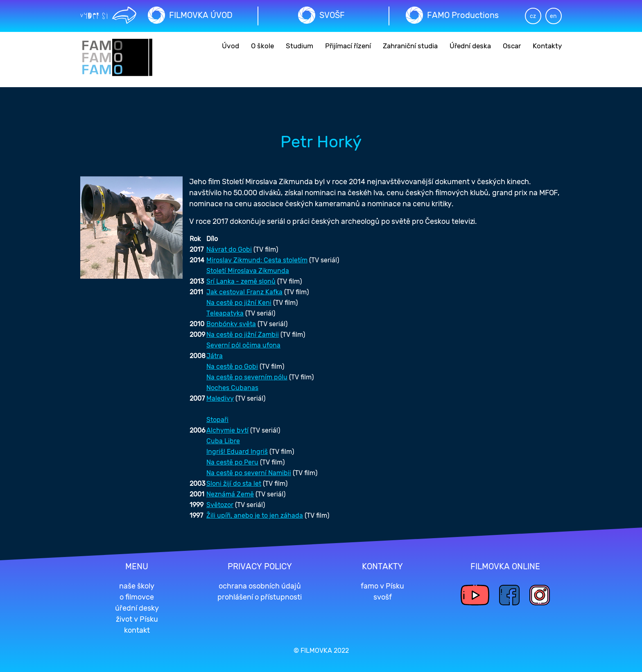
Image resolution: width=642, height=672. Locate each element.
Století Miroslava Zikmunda (248, 271)
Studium (300, 46)
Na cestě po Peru (232, 462)
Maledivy (220, 398)
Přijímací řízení (348, 46)
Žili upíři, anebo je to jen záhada (255, 515)
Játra (215, 356)
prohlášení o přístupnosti (260, 597)
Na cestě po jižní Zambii (243, 335)
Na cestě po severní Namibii (249, 473)
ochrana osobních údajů (260, 586)
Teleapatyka (225, 313)
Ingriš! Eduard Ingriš (237, 452)
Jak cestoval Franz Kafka (244, 292)
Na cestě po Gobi (232, 366)
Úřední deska (470, 46)
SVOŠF (332, 15)
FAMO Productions (463, 15)
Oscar (512, 46)
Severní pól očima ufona (243, 345)
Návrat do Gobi (229, 249)
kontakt (137, 630)
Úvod (231, 46)
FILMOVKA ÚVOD (201, 15)
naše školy (137, 586)
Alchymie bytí (227, 430)
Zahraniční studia (410, 46)
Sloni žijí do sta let (234, 484)
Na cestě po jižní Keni (239, 303)
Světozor (220, 505)
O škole (262, 46)
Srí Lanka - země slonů (241, 281)
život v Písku (137, 619)
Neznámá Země (230, 494)
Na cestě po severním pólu (247, 377)
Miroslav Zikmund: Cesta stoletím (257, 260)
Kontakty (547, 46)
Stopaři (217, 420)
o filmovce (137, 597)
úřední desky (137, 608)
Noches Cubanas (232, 388)
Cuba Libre (223, 441)
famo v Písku (382, 586)
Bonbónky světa (231, 324)
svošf (383, 597)
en (553, 16)
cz (533, 16)
